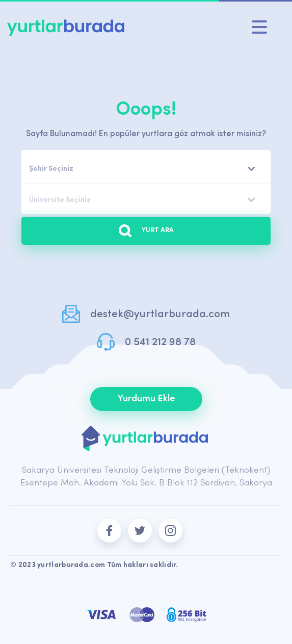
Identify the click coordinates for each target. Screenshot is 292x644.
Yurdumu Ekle (146, 399)
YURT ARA (146, 231)
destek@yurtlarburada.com (160, 314)
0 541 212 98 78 (160, 342)
